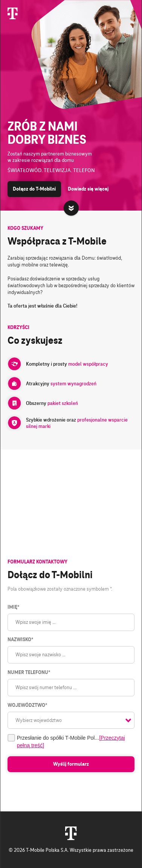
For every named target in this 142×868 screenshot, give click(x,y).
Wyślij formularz (71, 764)
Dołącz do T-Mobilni (34, 189)
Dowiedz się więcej (88, 189)
